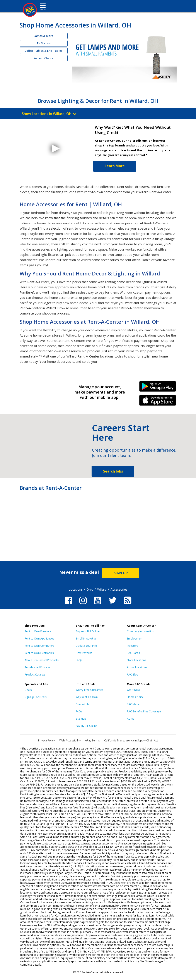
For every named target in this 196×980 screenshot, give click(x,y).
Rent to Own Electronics (39, 653)
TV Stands (44, 43)
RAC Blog (133, 675)
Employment (135, 639)
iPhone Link (158, 402)
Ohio (90, 589)
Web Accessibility (70, 740)
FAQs (79, 660)
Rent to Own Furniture (38, 631)
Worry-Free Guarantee (89, 690)
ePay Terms (92, 740)
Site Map (81, 719)
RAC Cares (133, 653)
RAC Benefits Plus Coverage (144, 711)
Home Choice (135, 697)
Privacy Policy (46, 740)
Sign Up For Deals (36, 697)
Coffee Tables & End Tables (43, 51)
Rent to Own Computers (39, 646)
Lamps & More (43, 36)
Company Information (141, 631)
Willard (102, 589)
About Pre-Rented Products (42, 660)
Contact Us (82, 704)
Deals (28, 690)
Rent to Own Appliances (39, 639)
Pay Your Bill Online (88, 631)
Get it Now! (134, 690)
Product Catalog (35, 675)
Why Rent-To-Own (87, 697)
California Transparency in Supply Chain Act (131, 740)
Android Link (158, 388)
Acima (131, 719)
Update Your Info (86, 646)
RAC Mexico (134, 704)
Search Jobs (113, 471)
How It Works (84, 653)
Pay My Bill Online (86, 726)
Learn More (115, 166)
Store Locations (136, 660)
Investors (133, 646)
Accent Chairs (43, 58)
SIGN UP (121, 573)
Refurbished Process (37, 667)
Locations (76, 589)
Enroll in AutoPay (86, 639)
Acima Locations (137, 667)
